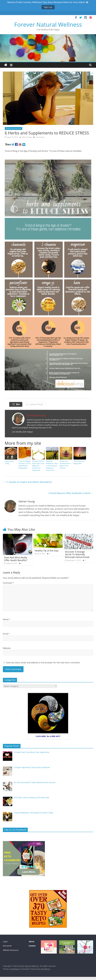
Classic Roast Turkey (9, 462)
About (31, 941)
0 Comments (39, 137)
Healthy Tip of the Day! (47, 551)
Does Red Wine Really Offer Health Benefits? (16, 559)
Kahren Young (27, 137)
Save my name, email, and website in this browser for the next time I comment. (43, 663)
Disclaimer (7, 946)
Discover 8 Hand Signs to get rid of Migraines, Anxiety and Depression (38, 466)
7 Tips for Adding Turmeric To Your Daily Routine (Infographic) (25, 465)
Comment (8, 583)
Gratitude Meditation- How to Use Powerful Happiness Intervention (52, 466)
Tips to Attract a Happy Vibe (79, 462)
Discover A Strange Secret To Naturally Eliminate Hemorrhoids (77, 554)
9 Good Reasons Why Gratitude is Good (71, 493)
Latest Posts (36, 404)
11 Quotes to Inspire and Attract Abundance (27, 482)
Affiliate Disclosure (11, 950)
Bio (17, 404)
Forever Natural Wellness (48, 24)
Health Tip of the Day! (13, 128)
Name (6, 619)
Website (7, 648)
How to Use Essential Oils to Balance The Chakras (65, 465)
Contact (32, 946)
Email (6, 634)
